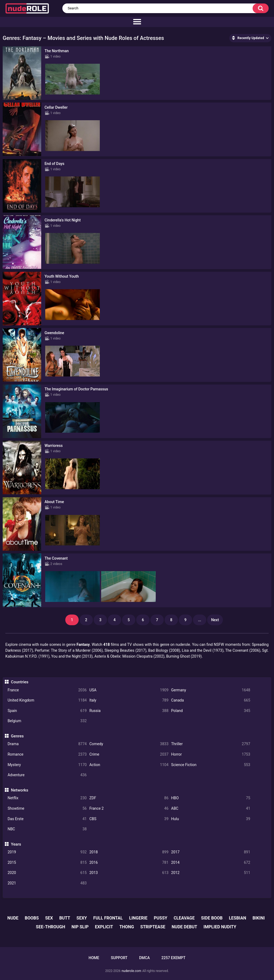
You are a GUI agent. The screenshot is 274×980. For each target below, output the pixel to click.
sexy (82, 918)
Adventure (47, 775)
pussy (161, 918)
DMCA (144, 958)
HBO (211, 798)
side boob (212, 918)
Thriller (211, 744)
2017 (211, 852)
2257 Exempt (173, 958)
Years (16, 844)
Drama (47, 744)
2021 (47, 883)
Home (94, 958)
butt (65, 918)
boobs (32, 918)
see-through (50, 927)
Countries (20, 682)
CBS (129, 819)
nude (13, 918)
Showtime (47, 809)
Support (119, 958)
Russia (129, 711)
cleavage (184, 918)
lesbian (237, 918)
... (200, 620)
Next (215, 620)
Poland (211, 711)
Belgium (47, 721)
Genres (17, 736)
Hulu (211, 819)
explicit (104, 927)
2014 (211, 863)
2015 (47, 863)
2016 (129, 863)
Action (129, 765)
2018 (129, 852)
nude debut (184, 927)
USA (129, 690)
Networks (20, 790)
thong (127, 927)
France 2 (129, 809)
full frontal (108, 918)
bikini (259, 918)
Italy (129, 700)
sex (49, 918)
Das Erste (47, 819)
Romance (47, 754)
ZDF (129, 798)
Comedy (129, 744)
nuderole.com (131, 971)
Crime (129, 754)
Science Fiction (211, 765)
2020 (47, 873)
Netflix (47, 798)
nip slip (80, 927)
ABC (211, 809)
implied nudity (220, 927)
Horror (211, 754)
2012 (211, 873)
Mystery (47, 765)
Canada (211, 700)
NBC (47, 829)
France (47, 690)
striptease (153, 927)
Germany (211, 690)
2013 (129, 873)
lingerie (138, 918)
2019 (47, 852)
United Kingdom (47, 700)
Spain (47, 711)
